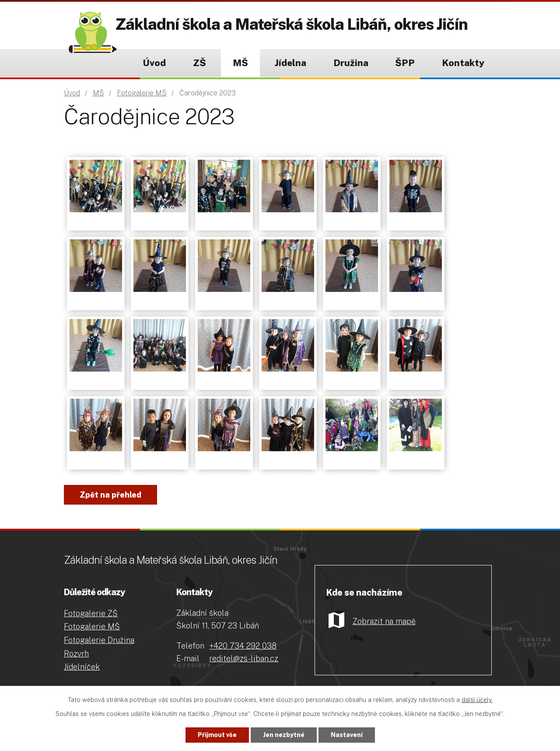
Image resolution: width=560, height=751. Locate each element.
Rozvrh (76, 654)
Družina (351, 63)
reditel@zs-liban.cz (244, 658)
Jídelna (290, 63)
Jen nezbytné (284, 735)
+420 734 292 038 (243, 646)
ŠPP (405, 63)
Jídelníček (82, 667)
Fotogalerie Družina (99, 640)
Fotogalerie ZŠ (91, 613)
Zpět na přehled (110, 495)
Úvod (154, 63)
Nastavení (347, 735)
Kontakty (463, 63)
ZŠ (199, 63)
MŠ (240, 63)
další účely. (477, 700)
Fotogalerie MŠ (142, 93)
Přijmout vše (217, 735)
